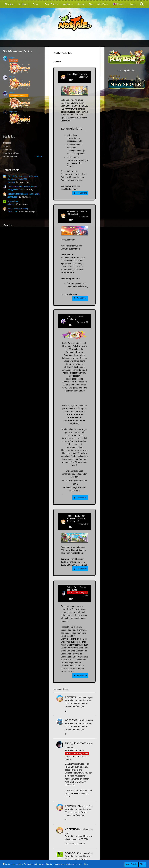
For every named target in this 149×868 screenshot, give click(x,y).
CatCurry (71, 322)
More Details (131, 864)
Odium (12, 77)
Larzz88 (11, 182)
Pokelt (12, 93)
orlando (11, 204)
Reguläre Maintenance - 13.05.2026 (23, 194)
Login (133, 4)
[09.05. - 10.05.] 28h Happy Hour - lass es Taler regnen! (76, 519)
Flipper (12, 58)
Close (142, 864)
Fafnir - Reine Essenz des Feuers (22, 187)
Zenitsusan (12, 197)
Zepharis (13, 112)
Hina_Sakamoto (15, 189)
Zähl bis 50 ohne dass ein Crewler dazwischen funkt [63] (78, 703)
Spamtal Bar (13, 201)
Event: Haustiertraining (18, 209)
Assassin (71, 720)
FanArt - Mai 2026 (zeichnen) (75, 318)
